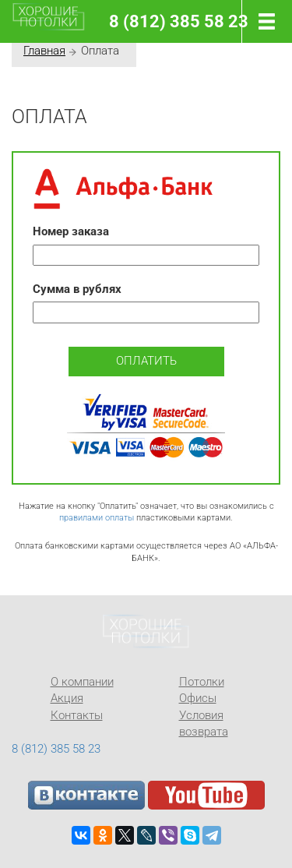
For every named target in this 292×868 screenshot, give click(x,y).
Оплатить (146, 361)
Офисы (198, 698)
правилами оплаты (97, 518)
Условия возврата (204, 723)
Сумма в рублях (77, 289)
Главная (44, 51)
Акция (67, 698)
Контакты (77, 715)
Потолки (202, 682)
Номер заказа (71, 231)
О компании (82, 682)
